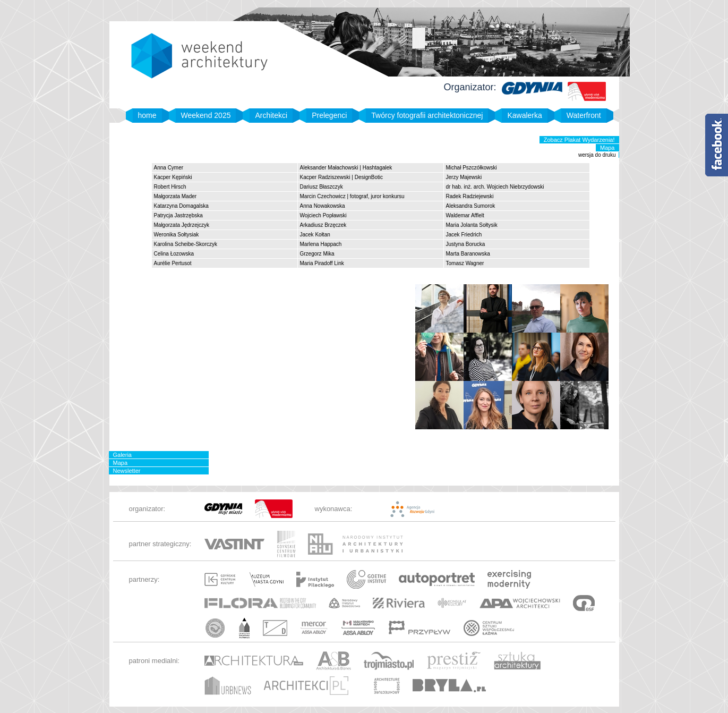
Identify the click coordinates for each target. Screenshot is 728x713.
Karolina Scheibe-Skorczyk (186, 244)
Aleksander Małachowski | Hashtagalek (346, 168)
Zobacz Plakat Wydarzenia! (579, 140)
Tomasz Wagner (465, 263)
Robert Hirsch (170, 187)
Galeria (122, 455)
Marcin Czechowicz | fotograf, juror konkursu (352, 196)
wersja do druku (597, 155)
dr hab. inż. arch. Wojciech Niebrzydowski (495, 187)
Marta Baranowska (468, 254)
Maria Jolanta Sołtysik (472, 225)
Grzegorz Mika (317, 254)
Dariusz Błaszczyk (322, 187)
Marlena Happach (321, 244)
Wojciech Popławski (323, 215)
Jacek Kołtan (315, 235)
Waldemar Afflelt (465, 215)
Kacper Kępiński (173, 177)
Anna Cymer (169, 168)
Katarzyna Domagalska (181, 206)
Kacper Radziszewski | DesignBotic (342, 177)
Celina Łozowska (174, 254)
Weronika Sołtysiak (177, 235)
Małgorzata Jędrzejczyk (182, 225)
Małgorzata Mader (175, 196)
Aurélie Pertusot (173, 263)
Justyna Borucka (466, 244)
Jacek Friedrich (464, 235)
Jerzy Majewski (464, 177)
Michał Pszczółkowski (472, 168)
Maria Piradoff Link (322, 263)
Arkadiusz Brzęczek (323, 225)
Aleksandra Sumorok (471, 206)
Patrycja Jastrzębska (178, 215)
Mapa (607, 148)
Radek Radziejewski (470, 196)
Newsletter (127, 471)
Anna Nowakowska (323, 206)
